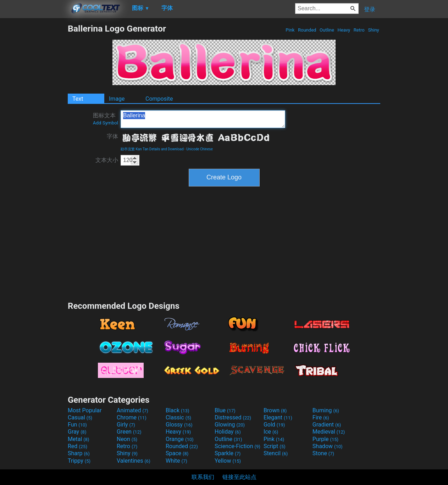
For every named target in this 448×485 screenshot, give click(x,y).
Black (178, 410)
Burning (326, 410)
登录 (370, 9)
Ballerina (203, 119)
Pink (290, 30)
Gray (77, 432)
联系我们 (203, 477)
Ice (271, 432)
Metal (79, 439)
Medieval (329, 432)
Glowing (230, 425)
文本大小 (107, 160)
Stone (323, 453)
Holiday (228, 432)
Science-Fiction (237, 446)
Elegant (278, 417)
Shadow (328, 446)
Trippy (79, 461)
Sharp (79, 453)
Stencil (276, 453)
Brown (275, 410)
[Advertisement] (34, 130)
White (176, 461)
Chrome (132, 417)
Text (78, 99)
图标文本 (106, 119)
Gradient (327, 425)
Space (177, 453)
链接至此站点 (239, 477)
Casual (80, 417)
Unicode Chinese (200, 149)
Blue (225, 410)
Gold (274, 425)
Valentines (134, 461)
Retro (359, 30)
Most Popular (85, 410)
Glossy (179, 425)
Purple (325, 439)
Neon (127, 439)
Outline (327, 30)
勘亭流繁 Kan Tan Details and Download (152, 149)
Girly (126, 425)
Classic (178, 417)
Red (78, 446)
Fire (321, 417)
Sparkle (228, 453)
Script (275, 446)
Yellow (228, 461)
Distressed (233, 417)
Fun (77, 425)
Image (117, 99)
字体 (112, 136)
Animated (132, 410)
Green (129, 432)
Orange (180, 439)
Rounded (307, 30)
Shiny (374, 30)
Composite (159, 99)
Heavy (344, 30)
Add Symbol (106, 123)
